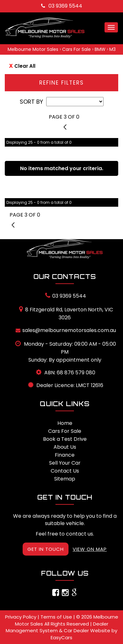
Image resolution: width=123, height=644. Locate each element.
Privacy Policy (21, 617)
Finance (65, 455)
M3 (112, 49)
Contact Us (65, 471)
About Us (65, 447)
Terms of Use (57, 617)
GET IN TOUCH (46, 549)
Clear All (25, 66)
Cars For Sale (76, 49)
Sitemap (65, 479)
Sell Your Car (65, 463)
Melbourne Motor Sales (33, 49)
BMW (100, 49)
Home (65, 423)
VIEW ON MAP (90, 549)
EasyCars (62, 637)
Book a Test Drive (65, 439)
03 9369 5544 (62, 6)
